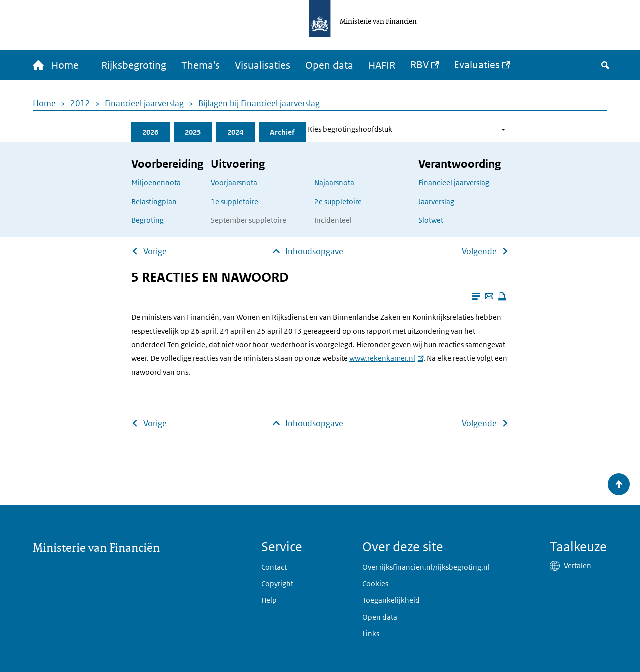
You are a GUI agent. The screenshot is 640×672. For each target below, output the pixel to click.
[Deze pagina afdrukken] (502, 296)
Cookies (375, 584)
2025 (193, 132)
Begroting (148, 220)
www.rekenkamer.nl (382, 358)
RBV (420, 65)
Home (44, 103)
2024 (235, 132)
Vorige (155, 251)
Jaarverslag (436, 201)
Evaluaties (477, 65)
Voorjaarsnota (234, 182)
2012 (80, 103)
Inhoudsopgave (314, 251)
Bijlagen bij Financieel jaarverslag (259, 103)
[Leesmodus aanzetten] (476, 296)
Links (371, 634)
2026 (150, 132)
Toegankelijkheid (391, 600)
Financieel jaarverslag (144, 103)
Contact (274, 567)
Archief (282, 132)
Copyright (277, 584)
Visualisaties (263, 65)
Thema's (201, 65)
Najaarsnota (334, 182)
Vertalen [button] (578, 566)
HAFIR (382, 65)
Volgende (479, 251)
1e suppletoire (235, 201)
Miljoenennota (156, 182)
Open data (329, 65)
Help (269, 600)
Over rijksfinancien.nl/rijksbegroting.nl (426, 567)
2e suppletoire (338, 201)
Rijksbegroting (134, 65)
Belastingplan (154, 201)
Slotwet (431, 220)
